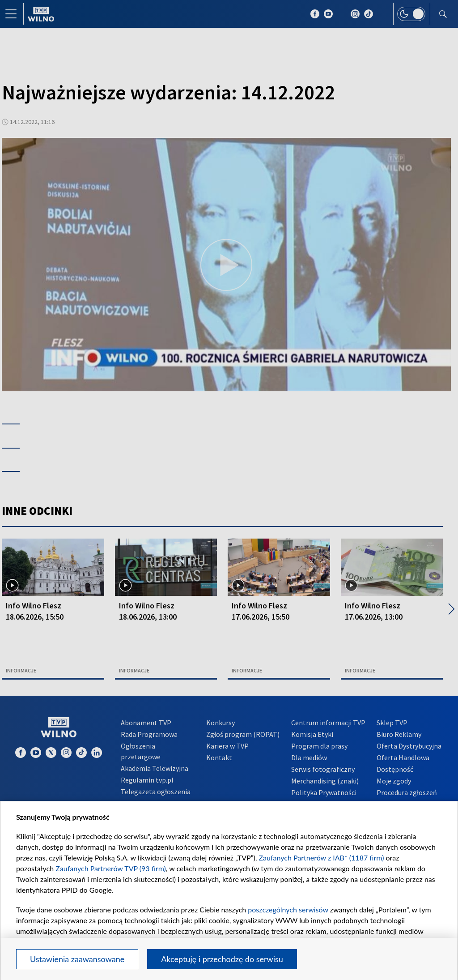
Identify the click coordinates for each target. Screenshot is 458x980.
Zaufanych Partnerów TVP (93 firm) (111, 868)
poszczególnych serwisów (288, 909)
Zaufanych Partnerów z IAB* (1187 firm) (322, 858)
